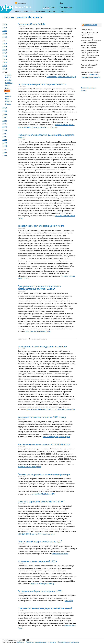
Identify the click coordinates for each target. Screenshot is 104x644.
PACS (32, 11)
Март (7, 99)
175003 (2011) (39, 409)
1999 (5, 143)
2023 (5, 34)
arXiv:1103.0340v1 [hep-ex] (65, 125)
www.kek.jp (69, 601)
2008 (5, 114)
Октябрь (8, 80)
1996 (5, 152)
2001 (5, 136)
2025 (5, 27)
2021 (5, 40)
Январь (8, 104)
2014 (5, 62)
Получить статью (66, 7)
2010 (5, 108)
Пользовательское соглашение (68, 642)
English (53, 7)
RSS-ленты (22, 3)
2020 (5, 43)
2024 (5, 31)
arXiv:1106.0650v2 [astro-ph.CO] (29, 534)
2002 (5, 133)
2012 (5, 69)
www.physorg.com (48, 534)
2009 (5, 111)
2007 (5, 117)
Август (8, 85)
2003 (5, 130)
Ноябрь (8, 77)
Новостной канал (91, 25)
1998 (5, 146)
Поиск (62, 11)
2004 (5, 127)
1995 (5, 155)
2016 (5, 56)
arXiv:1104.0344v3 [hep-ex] (28, 127)
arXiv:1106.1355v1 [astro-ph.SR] (43, 494)
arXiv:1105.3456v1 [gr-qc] (67, 77)
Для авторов (51, 11)
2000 (5, 140)
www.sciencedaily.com (51, 437)
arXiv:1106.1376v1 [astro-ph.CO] (29, 467)
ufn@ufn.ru (20, 642)
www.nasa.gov (52, 77)
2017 (5, 53)
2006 (5, 121)
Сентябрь (9, 83)
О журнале (52, 642)
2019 (5, 47)
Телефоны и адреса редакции (36, 642)
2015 (5, 59)
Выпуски (18, 11)
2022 (5, 37)
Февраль (9, 101)
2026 (5, 24)
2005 (5, 124)
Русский (46, 7)
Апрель (8, 96)
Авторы (26, 11)
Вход (62, 3)
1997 (5, 149)
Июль (7, 88)
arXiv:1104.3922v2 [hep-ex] (48, 127)
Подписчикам (40, 11)
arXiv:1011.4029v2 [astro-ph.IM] (63, 409)
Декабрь (8, 75)
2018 (5, 50)
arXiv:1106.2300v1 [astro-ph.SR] (42, 584)
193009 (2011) (38, 331)
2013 (5, 66)
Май (7, 93)
